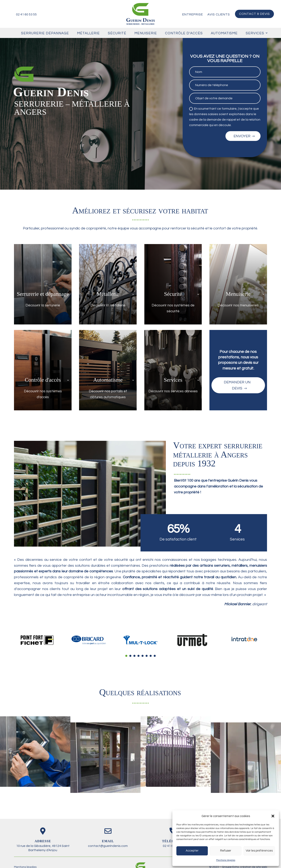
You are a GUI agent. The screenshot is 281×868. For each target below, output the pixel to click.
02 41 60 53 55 (26, 14)
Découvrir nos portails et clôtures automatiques (108, 394)
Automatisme (224, 33)
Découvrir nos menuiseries (238, 305)
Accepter (192, 851)
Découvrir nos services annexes (173, 391)
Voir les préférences (259, 851)
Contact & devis (254, 14)
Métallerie (88, 33)
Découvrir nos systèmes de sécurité (173, 308)
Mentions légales (226, 860)
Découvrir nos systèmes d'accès (43, 394)
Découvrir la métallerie (108, 305)
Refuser (226, 851)
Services (255, 33)
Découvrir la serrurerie (43, 305)
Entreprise (193, 14)
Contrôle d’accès (184, 33)
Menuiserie (146, 33)
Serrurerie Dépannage (45, 33)
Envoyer (242, 136)
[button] (273, 816)
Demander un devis (237, 385)
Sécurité (117, 33)
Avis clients (219, 14)
